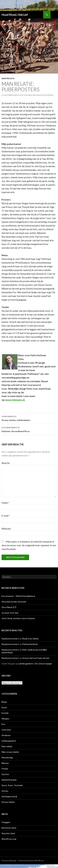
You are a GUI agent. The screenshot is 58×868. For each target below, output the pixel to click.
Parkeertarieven (30, 644)
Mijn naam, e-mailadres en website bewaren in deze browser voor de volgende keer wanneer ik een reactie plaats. (29, 545)
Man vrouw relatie (10, 752)
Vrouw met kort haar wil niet (36, 658)
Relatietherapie (9, 780)
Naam (6, 503)
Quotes (5, 774)
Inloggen (6, 822)
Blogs (4, 702)
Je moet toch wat (10, 613)
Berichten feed (9, 828)
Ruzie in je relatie (30, 639)
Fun (3, 724)
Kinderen (6, 735)
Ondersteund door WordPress (31, 861)
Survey (5, 791)
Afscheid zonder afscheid (14, 602)
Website (6, 529)
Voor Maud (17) (9, 607)
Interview (6, 730)
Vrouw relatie (8, 802)
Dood (4, 707)
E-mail (6, 516)
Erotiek (5, 713)
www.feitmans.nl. (15, 400)
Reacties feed (8, 833)
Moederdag (7, 757)
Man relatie (8, 78)
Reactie (6, 463)
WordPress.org (9, 839)
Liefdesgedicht (9, 741)
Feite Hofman (25, 95)
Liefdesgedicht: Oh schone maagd (35, 664)
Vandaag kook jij (9, 796)
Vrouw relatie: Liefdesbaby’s (29, 418)
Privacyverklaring (9, 861)
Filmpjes (5, 719)
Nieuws (5, 763)
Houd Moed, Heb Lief (15, 15)
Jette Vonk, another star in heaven (18, 618)
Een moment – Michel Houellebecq (18, 596)
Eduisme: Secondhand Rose (29, 429)
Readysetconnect (10, 639)
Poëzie (5, 769)
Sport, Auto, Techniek (12, 785)
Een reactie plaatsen (43, 95)
